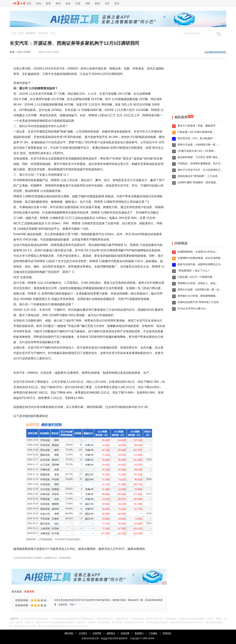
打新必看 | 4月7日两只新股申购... (196, 132)
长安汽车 (29, 592)
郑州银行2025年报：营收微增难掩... (197, 296)
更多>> (73, 605)
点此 (105, 638)
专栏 (107, 4)
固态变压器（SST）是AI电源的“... (196, 138)
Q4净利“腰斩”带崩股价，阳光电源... (198, 182)
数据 (97, 4)
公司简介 (83, 633)
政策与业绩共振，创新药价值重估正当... (200, 264)
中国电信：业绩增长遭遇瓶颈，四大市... (200, 164)
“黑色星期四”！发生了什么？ (194, 271)
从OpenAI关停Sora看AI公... (193, 308)
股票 (48, 4)
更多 (117, 4)
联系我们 (139, 633)
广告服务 (153, 633)
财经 (58, 4)
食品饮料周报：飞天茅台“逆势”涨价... (199, 157)
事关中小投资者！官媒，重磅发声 (196, 126)
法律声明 (97, 633)
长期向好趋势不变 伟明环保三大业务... (199, 302)
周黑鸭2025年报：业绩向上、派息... (197, 283)
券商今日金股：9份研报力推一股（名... (199, 290)
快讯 (39, 4)
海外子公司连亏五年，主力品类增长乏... (200, 170)
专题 (78, 4)
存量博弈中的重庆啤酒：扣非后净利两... (200, 258)
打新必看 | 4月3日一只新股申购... (196, 277)
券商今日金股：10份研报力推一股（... (199, 145)
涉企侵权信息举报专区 (215, 52)
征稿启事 (125, 633)
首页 (22, 4)
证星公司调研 (24, 52)
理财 (88, 4)
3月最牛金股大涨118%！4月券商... (197, 151)
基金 (68, 4)
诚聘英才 (111, 633)
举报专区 (167, 633)
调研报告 (43, 33)
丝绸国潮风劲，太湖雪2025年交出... (197, 252)
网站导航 (69, 633)
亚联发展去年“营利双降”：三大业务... (199, 176)
